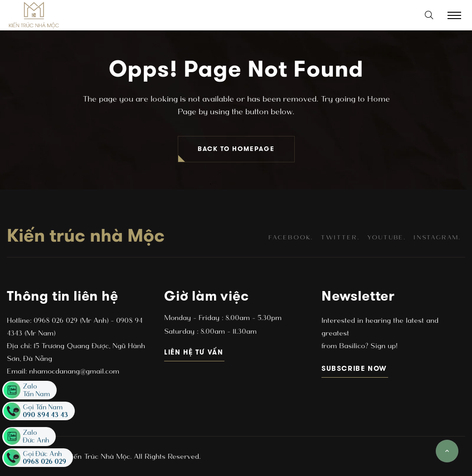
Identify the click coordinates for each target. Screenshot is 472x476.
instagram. (437, 237)
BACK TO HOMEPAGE (236, 149)
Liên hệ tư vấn (194, 352)
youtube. (387, 237)
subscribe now (355, 368)
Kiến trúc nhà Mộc (86, 235)
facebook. (291, 237)
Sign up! (383, 346)
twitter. (340, 237)
